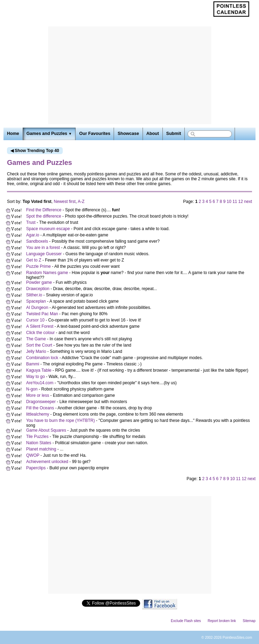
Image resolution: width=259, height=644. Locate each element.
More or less (38, 395)
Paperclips (36, 468)
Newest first (65, 202)
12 (241, 202)
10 (229, 202)
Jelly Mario (36, 351)
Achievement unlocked (47, 462)
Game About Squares (46, 430)
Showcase (128, 134)
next (248, 202)
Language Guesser (44, 254)
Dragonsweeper (41, 402)
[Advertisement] (130, 75)
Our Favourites (95, 134)
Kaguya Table (39, 370)
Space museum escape (48, 229)
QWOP (33, 455)
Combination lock (42, 358)
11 (235, 202)
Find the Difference (44, 210)
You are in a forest (43, 248)
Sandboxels (37, 241)
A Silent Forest (40, 326)
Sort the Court (39, 345)
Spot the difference (44, 216)
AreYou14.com (40, 383)
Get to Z (34, 260)
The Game (36, 339)
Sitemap (249, 621)
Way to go (36, 377)
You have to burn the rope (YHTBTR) (60, 421)
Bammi (33, 364)
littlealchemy (38, 414)
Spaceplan (36, 301)
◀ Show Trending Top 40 (35, 151)
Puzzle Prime (39, 266)
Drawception (38, 289)
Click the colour (40, 333)
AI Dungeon (37, 308)
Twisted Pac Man (42, 314)
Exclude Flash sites (186, 621)
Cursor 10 (35, 320)
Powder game (39, 282)
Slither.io (34, 295)
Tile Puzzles (37, 437)
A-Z (81, 202)
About (153, 134)
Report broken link (222, 621)
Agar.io (33, 235)
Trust (31, 222)
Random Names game (47, 273)
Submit (174, 134)
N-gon (32, 389)
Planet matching (41, 449)
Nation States (39, 443)
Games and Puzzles (49, 134)
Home (13, 134)
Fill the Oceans (40, 408)
